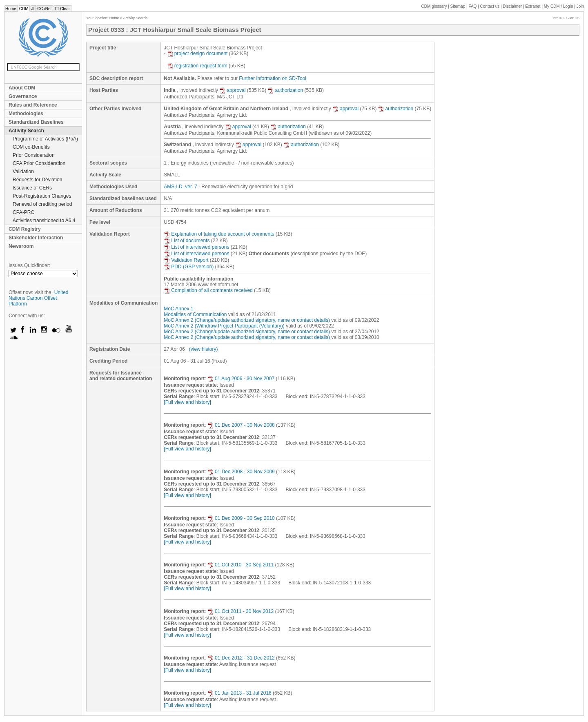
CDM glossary (434, 6)
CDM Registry (25, 229)
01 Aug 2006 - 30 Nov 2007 (241, 379)
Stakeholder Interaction (36, 238)
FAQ (472, 6)
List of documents (187, 241)
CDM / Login (559, 6)
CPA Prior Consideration (39, 163)
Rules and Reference (33, 105)
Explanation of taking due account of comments (219, 234)
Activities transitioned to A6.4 (44, 221)
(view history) (204, 349)
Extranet (533, 6)
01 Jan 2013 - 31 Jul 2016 (239, 693)
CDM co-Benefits (31, 147)
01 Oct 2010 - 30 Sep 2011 (241, 565)
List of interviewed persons (196, 247)
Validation (23, 172)
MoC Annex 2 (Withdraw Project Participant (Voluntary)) (224, 326)
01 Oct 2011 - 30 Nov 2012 (241, 611)
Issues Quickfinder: (29, 265)
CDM (24, 9)
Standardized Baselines (36, 122)
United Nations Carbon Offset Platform (39, 298)
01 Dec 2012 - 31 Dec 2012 (241, 658)
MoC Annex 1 (178, 309)
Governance (23, 96)
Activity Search (26, 131)
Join (580, 6)
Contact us (490, 6)
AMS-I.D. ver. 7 (180, 187)
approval (232, 90)
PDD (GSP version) (189, 267)
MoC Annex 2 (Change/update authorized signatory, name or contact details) (247, 320)
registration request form (197, 66)
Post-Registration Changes (42, 196)
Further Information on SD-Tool (273, 78)
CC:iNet (44, 9)
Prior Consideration (34, 155)
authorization (285, 90)
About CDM (22, 88)
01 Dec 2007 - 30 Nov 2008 (241, 425)
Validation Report (186, 260)
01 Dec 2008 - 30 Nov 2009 (241, 472)
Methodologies (26, 114)
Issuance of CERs (32, 188)
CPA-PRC (23, 212)
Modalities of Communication (195, 314)
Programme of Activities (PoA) (45, 139)
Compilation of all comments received (208, 290)
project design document (197, 53)
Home (11, 9)
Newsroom (21, 246)
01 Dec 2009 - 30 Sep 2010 (241, 518)
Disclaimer (513, 6)
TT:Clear (62, 9)
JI (33, 9)
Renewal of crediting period (42, 204)
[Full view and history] (187, 402)
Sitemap (458, 6)
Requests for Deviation (37, 180)
